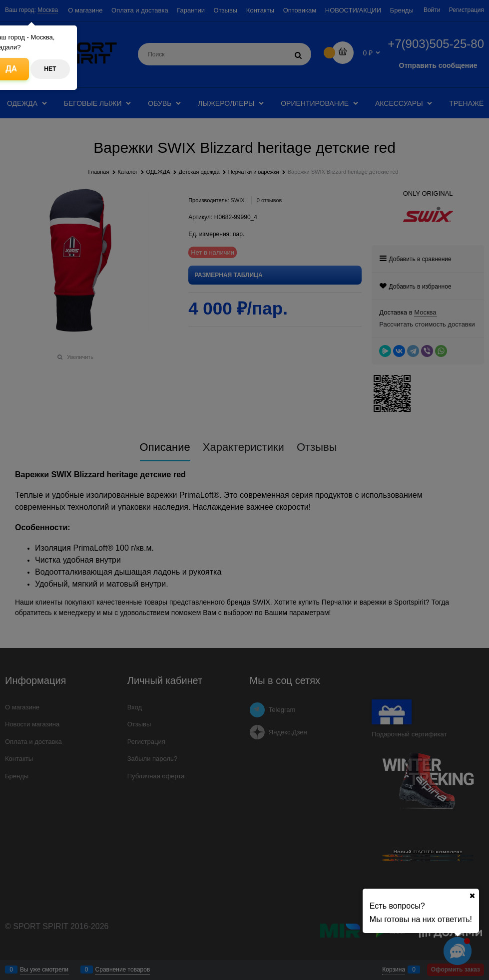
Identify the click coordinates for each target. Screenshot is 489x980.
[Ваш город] (472, 896)
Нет (50, 69)
